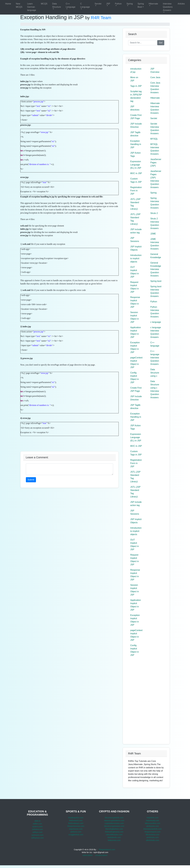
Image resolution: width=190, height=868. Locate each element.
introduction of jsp (136, 70)
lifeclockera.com (153, 835)
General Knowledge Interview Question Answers (156, 269)
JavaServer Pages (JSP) (156, 163)
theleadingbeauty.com (114, 832)
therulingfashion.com (114, 829)
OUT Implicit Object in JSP (135, 272)
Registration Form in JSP (136, 191)
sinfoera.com (37, 829)
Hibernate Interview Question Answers (155, 108)
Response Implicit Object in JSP (135, 302)
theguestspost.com (153, 832)
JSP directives (135, 108)
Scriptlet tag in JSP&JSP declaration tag (136, 96)
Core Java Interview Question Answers (155, 88)
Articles (181, 4)
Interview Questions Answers (168, 7)
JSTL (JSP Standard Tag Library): (135, 204)
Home (8, 4)
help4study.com (152, 820)
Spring (130, 4)
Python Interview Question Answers (155, 312)
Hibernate (153, 4)
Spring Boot (141, 5)
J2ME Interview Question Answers (155, 244)
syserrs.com (37, 827)
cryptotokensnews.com (114, 823)
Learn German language (32, 7)
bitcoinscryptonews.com (114, 826)
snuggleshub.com (76, 835)
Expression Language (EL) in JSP (136, 165)
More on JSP (134, 79)
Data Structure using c (155, 373)
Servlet (98, 4)
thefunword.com (76, 820)
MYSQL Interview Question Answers (155, 149)
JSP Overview (155, 70)
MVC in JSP (136, 173)
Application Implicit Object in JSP (136, 332)
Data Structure (57, 5)
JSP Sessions (135, 240)
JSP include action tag (136, 231)
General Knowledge (156, 256)
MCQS (44, 4)
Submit (31, 480)
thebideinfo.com (114, 837)
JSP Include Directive (136, 125)
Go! (161, 43)
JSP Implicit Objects (136, 248)
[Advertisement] (69, 442)
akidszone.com (152, 826)
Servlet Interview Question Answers (155, 129)
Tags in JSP (136, 86)
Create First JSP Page (136, 117)
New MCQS (19, 5)
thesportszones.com (76, 826)
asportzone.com (76, 829)
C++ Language (70, 5)
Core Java (155, 77)
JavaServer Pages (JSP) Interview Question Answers (156, 179)
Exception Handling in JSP (136, 144)
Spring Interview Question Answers (155, 203)
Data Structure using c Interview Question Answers (155, 389)
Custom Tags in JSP (136, 180)
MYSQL (154, 139)
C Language (85, 5)
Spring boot (156, 281)
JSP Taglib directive (135, 134)
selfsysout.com (38, 838)
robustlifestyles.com (114, 835)
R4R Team (101, 18)
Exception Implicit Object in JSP (135, 347)
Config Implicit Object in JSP (135, 378)
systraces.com (37, 835)
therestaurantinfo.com (152, 829)
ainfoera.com (76, 832)
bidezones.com (114, 840)
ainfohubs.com (152, 837)
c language (156, 322)
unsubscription (101, 855)
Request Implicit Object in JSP (135, 287)
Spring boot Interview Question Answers (156, 291)
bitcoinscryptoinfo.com (114, 818)
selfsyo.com (37, 832)
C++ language (155, 344)
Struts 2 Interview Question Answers (155, 223)
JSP (108, 4)
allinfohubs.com (152, 840)
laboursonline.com (153, 823)
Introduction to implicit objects (136, 258)
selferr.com (37, 824)
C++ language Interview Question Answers (155, 358)
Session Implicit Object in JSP (135, 317)
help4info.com (152, 818)
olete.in (37, 821)
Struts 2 (154, 213)
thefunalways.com (76, 823)
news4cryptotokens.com (114, 820)
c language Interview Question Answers (156, 332)
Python (118, 4)
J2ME (153, 234)
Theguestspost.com (107, 850)
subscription (88, 855)
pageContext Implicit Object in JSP (136, 362)
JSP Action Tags (136, 154)
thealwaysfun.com (76, 818)
